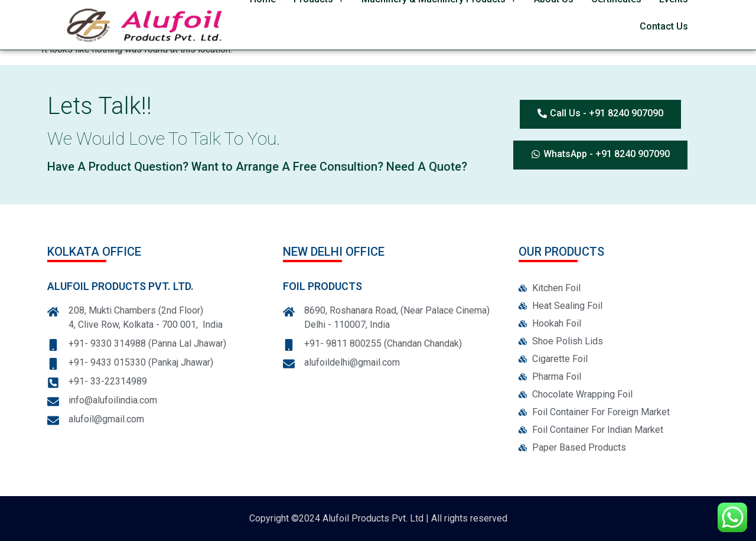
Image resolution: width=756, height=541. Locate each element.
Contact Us (664, 26)
